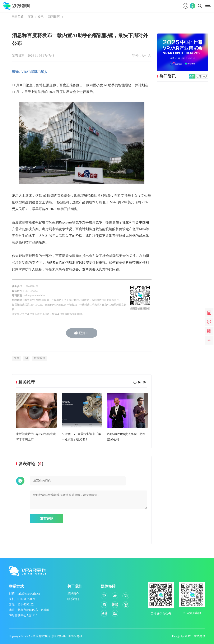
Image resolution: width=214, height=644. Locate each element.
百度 (16, 358)
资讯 (41, 17)
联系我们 (73, 599)
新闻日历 (54, 17)
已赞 (82, 333)
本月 (205, 76)
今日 (192, 76)
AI (26, 358)
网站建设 (199, 636)
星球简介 (73, 594)
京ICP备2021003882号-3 (67, 636)
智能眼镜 (39, 358)
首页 (30, 17)
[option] (36, 418)
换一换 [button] (142, 382)
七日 (199, 76)
